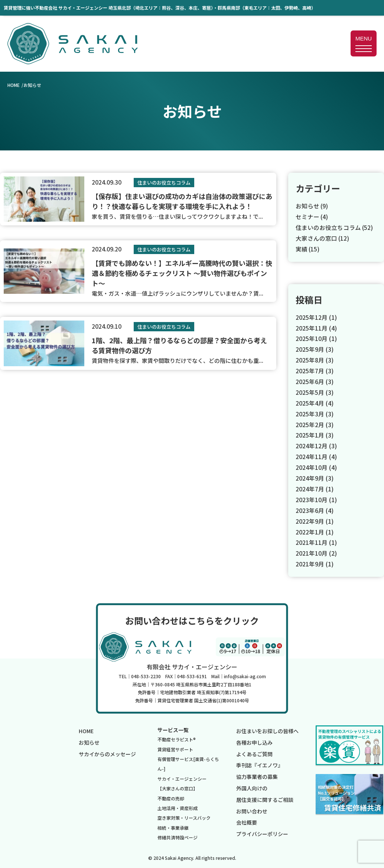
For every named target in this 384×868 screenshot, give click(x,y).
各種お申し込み (254, 741)
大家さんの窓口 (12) (323, 238)
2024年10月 (312, 466)
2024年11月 (312, 456)
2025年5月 (310, 392)
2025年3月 (310, 413)
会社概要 (247, 822)
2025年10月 (312, 338)
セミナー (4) (312, 217)
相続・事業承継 (173, 827)
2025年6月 (310, 381)
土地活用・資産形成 (178, 807)
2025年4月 (310, 403)
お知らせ (89, 741)
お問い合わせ (252, 810)
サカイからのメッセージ (107, 753)
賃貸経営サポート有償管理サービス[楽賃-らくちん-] (188, 758)
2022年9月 (310, 520)
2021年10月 (312, 552)
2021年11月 (312, 542)
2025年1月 (310, 435)
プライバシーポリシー (262, 833)
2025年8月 (310, 360)
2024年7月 (310, 488)
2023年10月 (312, 499)
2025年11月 (312, 328)
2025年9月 (310, 349)
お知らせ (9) (312, 206)
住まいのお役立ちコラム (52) (335, 227)
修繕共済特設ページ (178, 836)
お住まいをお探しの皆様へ (267, 730)
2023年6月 (310, 510)
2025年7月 (310, 370)
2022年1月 (310, 531)
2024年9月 (310, 477)
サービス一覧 (173, 729)
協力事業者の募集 (257, 776)
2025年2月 (310, 424)
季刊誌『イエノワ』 (260, 764)
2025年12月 (312, 317)
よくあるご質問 (254, 753)
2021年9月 (310, 563)
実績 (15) (308, 248)
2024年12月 (312, 445)
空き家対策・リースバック (184, 817)
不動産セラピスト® (177, 739)
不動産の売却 (171, 797)
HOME (14, 85)
